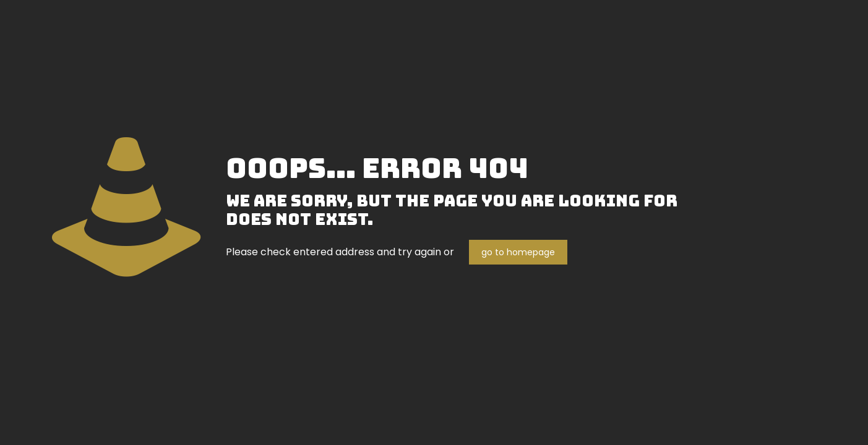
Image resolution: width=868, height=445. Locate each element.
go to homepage (518, 252)
